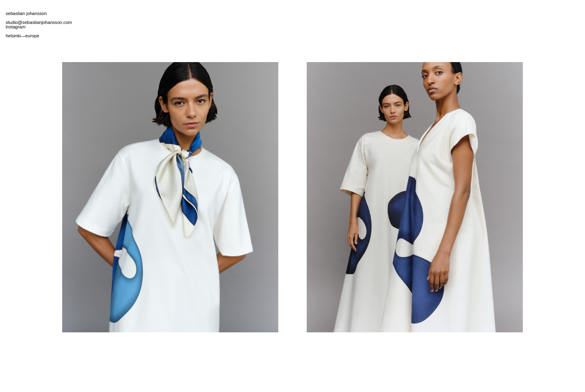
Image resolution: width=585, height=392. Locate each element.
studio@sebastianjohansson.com (39, 22)
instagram (16, 27)
